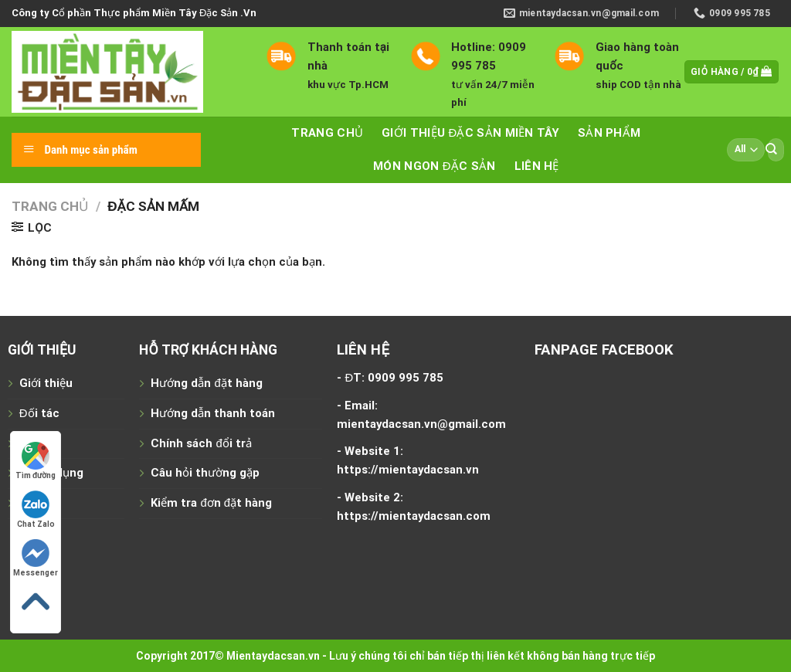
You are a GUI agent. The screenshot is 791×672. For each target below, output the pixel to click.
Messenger (36, 558)
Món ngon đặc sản (435, 166)
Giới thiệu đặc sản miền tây (470, 133)
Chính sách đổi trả (201, 443)
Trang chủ (327, 133)
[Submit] (771, 149)
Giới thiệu (46, 383)
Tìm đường (36, 461)
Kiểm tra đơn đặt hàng (211, 503)
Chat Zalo (36, 509)
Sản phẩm (609, 133)
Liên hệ (537, 166)
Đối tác (39, 413)
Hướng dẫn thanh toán (213, 413)
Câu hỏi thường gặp (205, 473)
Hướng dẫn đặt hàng (206, 383)
